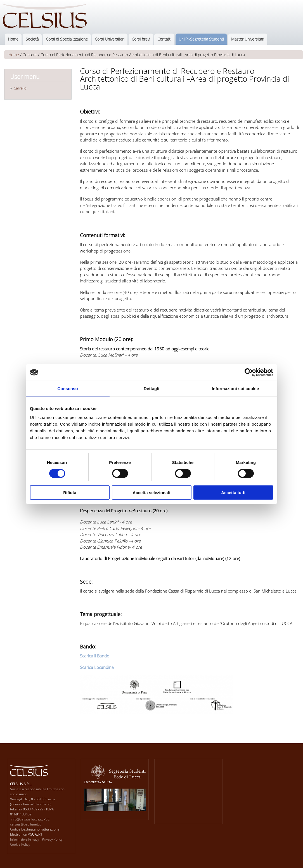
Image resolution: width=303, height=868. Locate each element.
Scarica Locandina (97, 667)
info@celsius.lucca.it (26, 819)
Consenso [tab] (68, 389)
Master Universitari (248, 39)
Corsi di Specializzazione (67, 39)
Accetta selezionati (151, 492)
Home (13, 39)
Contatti (164, 39)
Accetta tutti (233, 492)
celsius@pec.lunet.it (25, 824)
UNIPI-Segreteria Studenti (201, 39)
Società (32, 39)
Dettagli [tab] (151, 389)
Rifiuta (70, 492)
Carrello (20, 88)
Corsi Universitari (110, 39)
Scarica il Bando (95, 656)
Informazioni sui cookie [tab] (235, 389)
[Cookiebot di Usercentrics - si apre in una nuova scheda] (249, 372)
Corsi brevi (141, 39)
